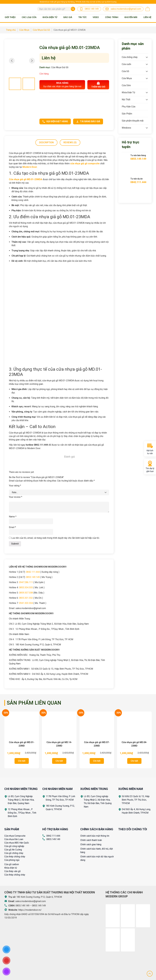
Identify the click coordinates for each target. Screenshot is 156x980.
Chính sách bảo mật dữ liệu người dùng (97, 858)
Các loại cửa (29, 17)
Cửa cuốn (126, 64)
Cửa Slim (126, 85)
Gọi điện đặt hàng (55, 121)
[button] (32, 61)
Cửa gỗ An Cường (13, 850)
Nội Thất (126, 100)
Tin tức (82, 17)
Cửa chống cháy (130, 57)
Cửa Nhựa (127, 78)
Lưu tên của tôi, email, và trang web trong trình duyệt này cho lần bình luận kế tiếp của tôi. (55, 538)
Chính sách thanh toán (91, 840)
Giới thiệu (10, 17)
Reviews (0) (70, 142)
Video (96, 17)
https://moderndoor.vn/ (30, 910)
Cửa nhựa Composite (15, 836)
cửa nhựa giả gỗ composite (85, 164)
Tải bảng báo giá (88, 121)
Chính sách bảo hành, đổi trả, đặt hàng (97, 851)
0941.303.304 (26, 603)
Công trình (112, 17)
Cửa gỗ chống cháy (14, 853)
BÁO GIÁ (68, 17)
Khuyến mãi (131, 17)
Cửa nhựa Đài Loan (14, 839)
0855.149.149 (33, 577)
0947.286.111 (26, 582)
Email (12, 527)
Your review (16, 497)
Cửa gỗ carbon (12, 864)
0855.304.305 (26, 587)
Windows (126, 128)
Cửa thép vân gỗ (12, 871)
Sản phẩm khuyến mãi (133, 121)
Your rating (15, 486)
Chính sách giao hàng (91, 844)
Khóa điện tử (11, 868)
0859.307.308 (26, 593)
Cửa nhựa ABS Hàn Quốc (17, 843)
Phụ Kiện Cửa (129, 107)
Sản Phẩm (127, 114)
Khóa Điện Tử (50, 17)
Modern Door (30, 167)
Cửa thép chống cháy (15, 857)
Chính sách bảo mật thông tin (95, 836)
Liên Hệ (147, 17)
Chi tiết (22, 761)
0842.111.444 (33, 572)
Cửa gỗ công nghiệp (14, 846)
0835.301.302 (26, 598)
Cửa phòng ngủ (12, 860)
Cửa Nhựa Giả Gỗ (60, 67)
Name (13, 517)
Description (46, 142)
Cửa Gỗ (125, 71)
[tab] (46, 143)
